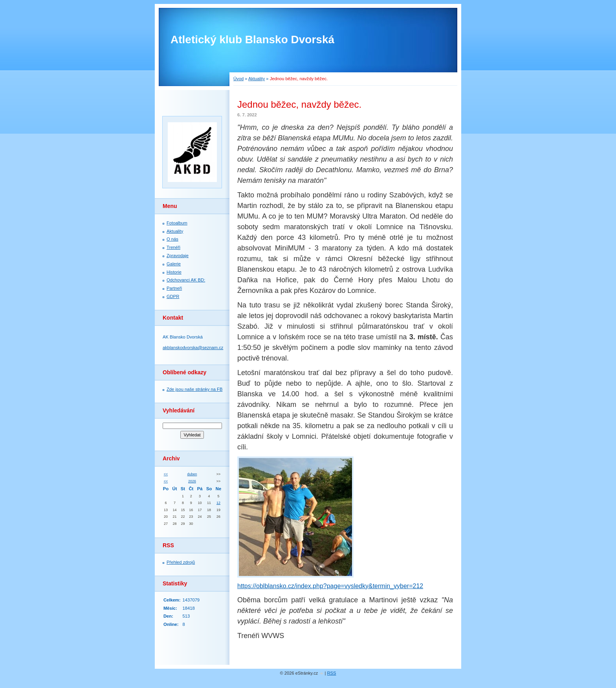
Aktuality (257, 79)
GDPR (173, 296)
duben (192, 474)
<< (166, 474)
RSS (332, 673)
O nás (172, 239)
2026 (192, 481)
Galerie (174, 264)
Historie (174, 272)
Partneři (174, 288)
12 (218, 503)
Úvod (238, 79)
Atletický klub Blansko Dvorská (252, 40)
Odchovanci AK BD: (186, 280)
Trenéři (173, 247)
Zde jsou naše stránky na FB (194, 389)
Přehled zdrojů (181, 562)
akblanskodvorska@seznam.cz (193, 348)
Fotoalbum (177, 223)
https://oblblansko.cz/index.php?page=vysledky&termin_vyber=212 (330, 586)
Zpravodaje (178, 256)
